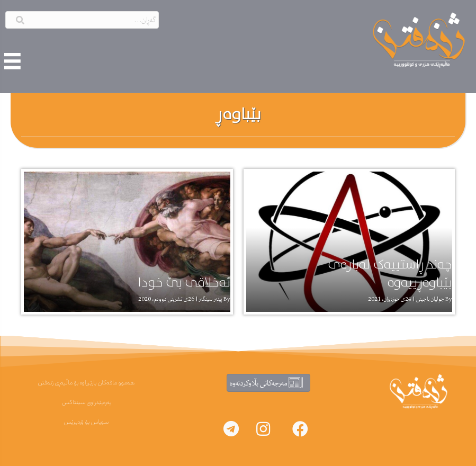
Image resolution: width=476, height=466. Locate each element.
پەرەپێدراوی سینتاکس (87, 402)
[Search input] (82, 20)
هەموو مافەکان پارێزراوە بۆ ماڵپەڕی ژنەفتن (86, 383)
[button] (300, 429)
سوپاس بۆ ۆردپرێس (86, 422)
